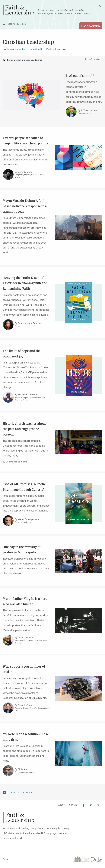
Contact (74, 805)
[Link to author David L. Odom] (8, 708)
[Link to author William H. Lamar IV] (8, 397)
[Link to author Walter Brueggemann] (8, 521)
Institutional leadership (14, 49)
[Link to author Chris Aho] (8, 771)
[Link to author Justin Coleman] (8, 640)
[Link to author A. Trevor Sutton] (71, 112)
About (62, 805)
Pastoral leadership (56, 49)
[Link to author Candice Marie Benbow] (8, 325)
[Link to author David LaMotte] (8, 175)
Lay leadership (36, 49)
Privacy (5, 859)
